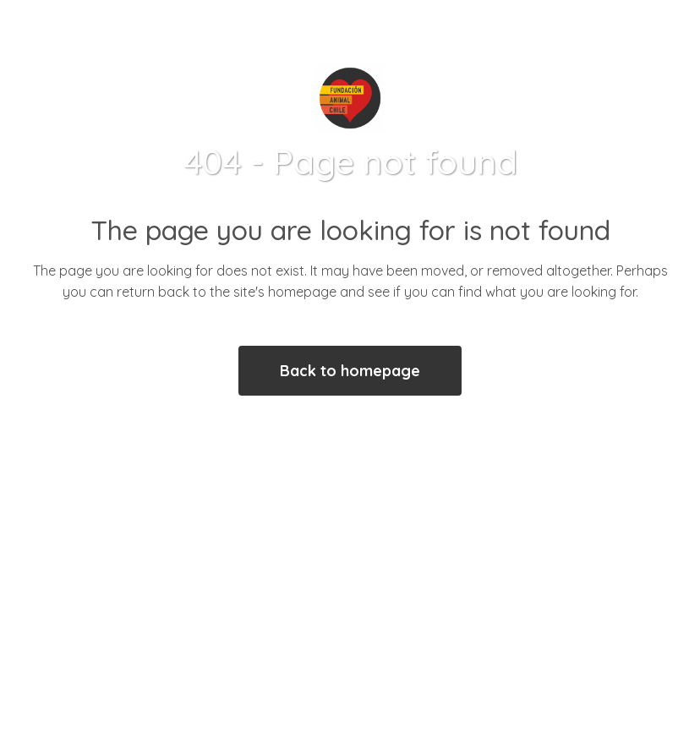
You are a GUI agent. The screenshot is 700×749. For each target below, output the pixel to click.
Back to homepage (350, 371)
